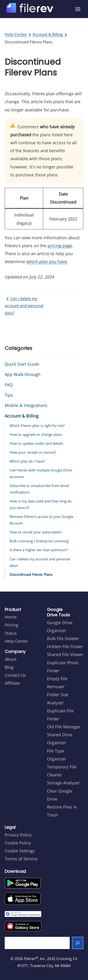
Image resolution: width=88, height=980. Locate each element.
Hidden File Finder (65, 646)
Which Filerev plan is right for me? (37, 425)
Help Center (16, 34)
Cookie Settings (20, 851)
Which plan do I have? (27, 461)
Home (11, 617)
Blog (9, 667)
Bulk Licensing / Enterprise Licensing (39, 541)
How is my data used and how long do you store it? (41, 504)
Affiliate (12, 683)
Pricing (11, 625)
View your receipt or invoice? (33, 452)
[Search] (78, 943)
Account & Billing (48, 34)
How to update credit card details (36, 443)
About (11, 659)
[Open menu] (78, 9)
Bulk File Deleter (63, 638)
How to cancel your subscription (36, 532)
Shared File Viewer (65, 654)
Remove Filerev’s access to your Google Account (41, 520)
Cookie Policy (18, 843)
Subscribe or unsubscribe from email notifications (39, 489)
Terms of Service (21, 859)
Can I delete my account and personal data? (24, 306)
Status (11, 633)
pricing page (60, 246)
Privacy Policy (18, 835)
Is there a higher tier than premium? (39, 550)
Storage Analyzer (63, 783)
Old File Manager (64, 727)
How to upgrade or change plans (36, 434)
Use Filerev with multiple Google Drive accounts (41, 473)
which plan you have (47, 262)
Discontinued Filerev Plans (31, 574)
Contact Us (15, 675)
